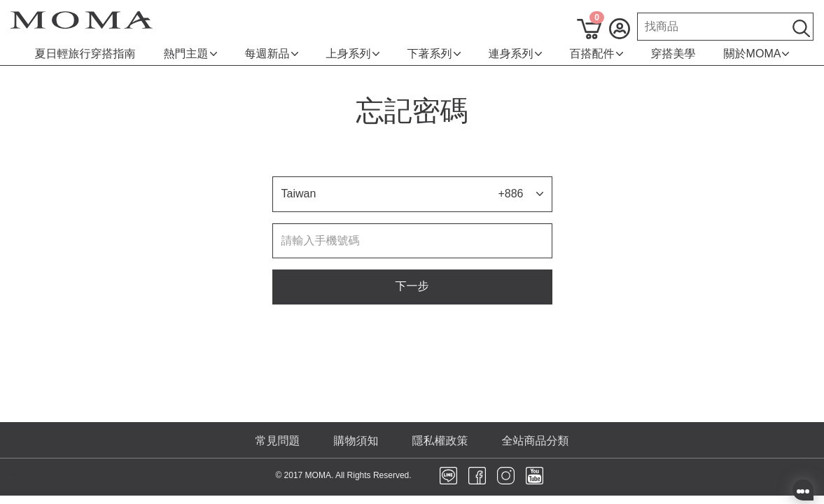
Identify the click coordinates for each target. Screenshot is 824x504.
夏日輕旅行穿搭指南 (85, 54)
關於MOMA (757, 54)
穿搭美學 (673, 54)
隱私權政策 (440, 441)
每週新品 (272, 54)
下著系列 (434, 54)
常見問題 (278, 441)
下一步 (412, 286)
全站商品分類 (536, 441)
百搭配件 (596, 54)
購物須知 (356, 441)
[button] (412, 194)
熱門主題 (190, 54)
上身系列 (353, 54)
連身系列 (515, 54)
